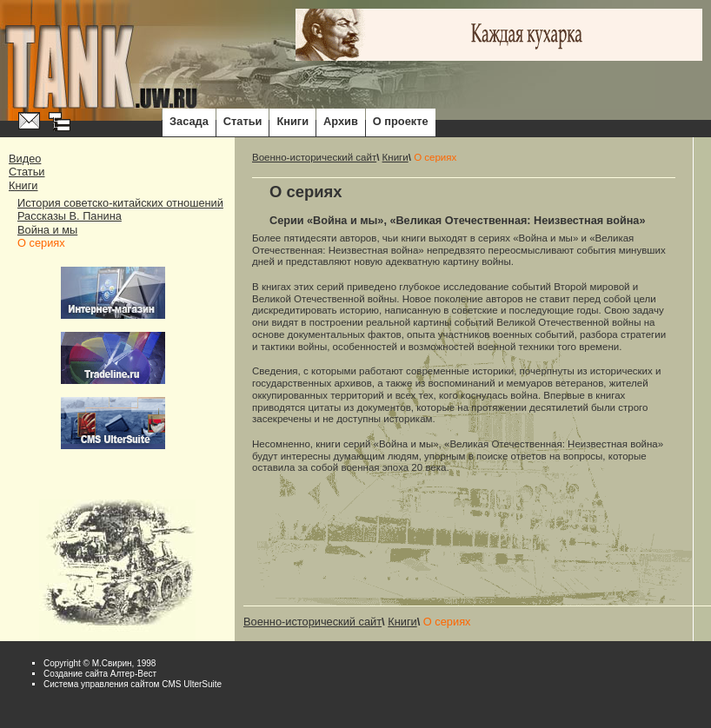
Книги (292, 121)
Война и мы (47, 230)
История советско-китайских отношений (120, 203)
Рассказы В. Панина (70, 216)
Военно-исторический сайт (314, 157)
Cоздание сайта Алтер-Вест (100, 674)
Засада (189, 121)
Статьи (243, 121)
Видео (25, 159)
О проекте (401, 121)
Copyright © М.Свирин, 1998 (100, 663)
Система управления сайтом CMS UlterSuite (133, 684)
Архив (341, 121)
